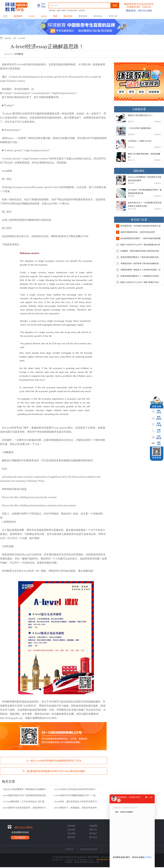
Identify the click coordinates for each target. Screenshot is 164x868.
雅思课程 (53, 10)
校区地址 (98, 16)
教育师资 (83, 16)
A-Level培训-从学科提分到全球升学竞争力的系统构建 (77, 789)
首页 (5, 16)
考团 (55, 16)
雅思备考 (18, 16)
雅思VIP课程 (62, 10)
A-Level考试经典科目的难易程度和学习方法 (58, 761)
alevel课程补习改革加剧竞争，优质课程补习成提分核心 (26, 808)
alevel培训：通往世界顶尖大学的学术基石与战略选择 (77, 802)
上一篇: (54, 761)
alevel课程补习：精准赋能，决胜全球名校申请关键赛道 (77, 808)
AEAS (32, 16)
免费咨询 (20, 837)
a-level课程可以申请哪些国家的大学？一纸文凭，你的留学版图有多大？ (77, 795)
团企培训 (68, 16)
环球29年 (113, 16)
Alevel (44, 16)
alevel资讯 (22, 38)
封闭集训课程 (72, 10)
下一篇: (54, 771)
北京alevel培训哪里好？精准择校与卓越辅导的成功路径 (26, 789)
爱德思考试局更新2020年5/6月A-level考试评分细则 (58, 771)
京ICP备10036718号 (105, 860)
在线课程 (82, 10)
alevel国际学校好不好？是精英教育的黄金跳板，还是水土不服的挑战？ (26, 795)
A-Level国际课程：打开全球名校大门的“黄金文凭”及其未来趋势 (26, 802)
